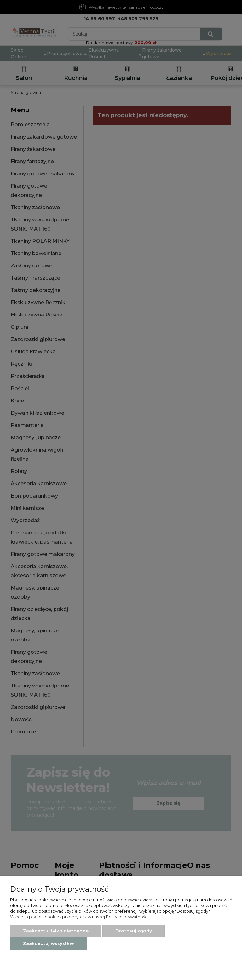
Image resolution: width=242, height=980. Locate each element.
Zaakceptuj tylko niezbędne (56, 931)
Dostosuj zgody (134, 931)
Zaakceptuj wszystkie (48, 943)
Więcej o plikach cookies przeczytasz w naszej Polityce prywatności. (80, 917)
